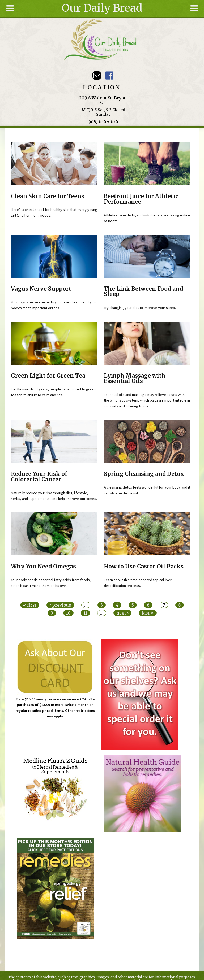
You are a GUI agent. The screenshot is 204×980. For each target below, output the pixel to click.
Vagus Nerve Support (41, 289)
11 (85, 613)
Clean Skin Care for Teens (48, 196)
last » (148, 613)
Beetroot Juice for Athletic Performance (141, 199)
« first (30, 605)
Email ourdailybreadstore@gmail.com (97, 75)
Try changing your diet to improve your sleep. (140, 308)
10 (68, 613)
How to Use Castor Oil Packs (144, 567)
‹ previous (60, 605)
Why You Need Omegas (43, 567)
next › (122, 613)
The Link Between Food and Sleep (143, 292)
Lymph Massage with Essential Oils (135, 379)
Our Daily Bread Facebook (109, 75)
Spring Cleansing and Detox (144, 474)
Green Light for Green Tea (48, 376)
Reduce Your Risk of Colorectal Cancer (39, 477)
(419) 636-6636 (103, 121)
